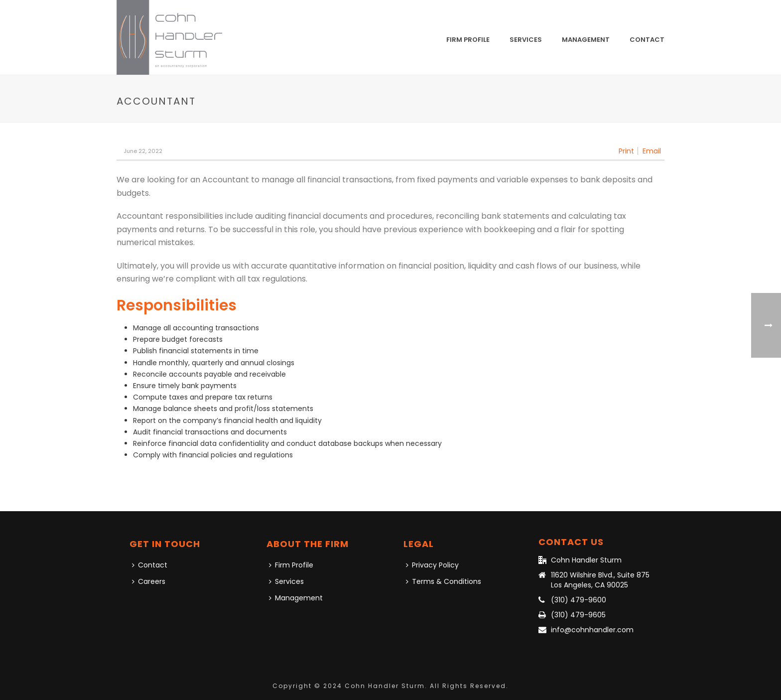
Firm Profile (468, 40)
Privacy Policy (432, 565)
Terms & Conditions (444, 581)
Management (586, 40)
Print (626, 151)
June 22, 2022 (143, 151)
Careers (149, 581)
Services (526, 40)
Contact (647, 40)
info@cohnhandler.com (592, 630)
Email (652, 151)
